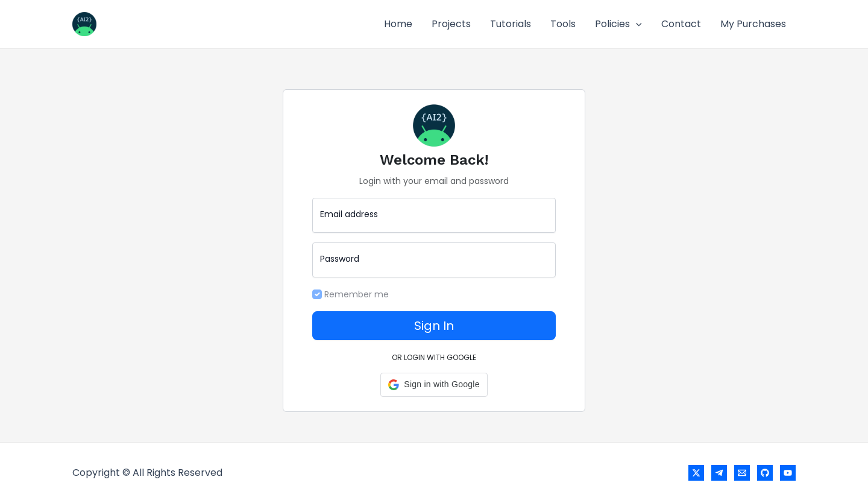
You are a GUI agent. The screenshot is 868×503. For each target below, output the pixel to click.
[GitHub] (765, 473)
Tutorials (511, 24)
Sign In (434, 326)
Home (398, 24)
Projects (451, 24)
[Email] (742, 473)
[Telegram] (719, 473)
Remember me (357, 294)
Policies (618, 24)
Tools (563, 24)
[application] (636, 24)
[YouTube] (788, 473)
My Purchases (753, 24)
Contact (681, 24)
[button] (434, 385)
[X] (696, 473)
